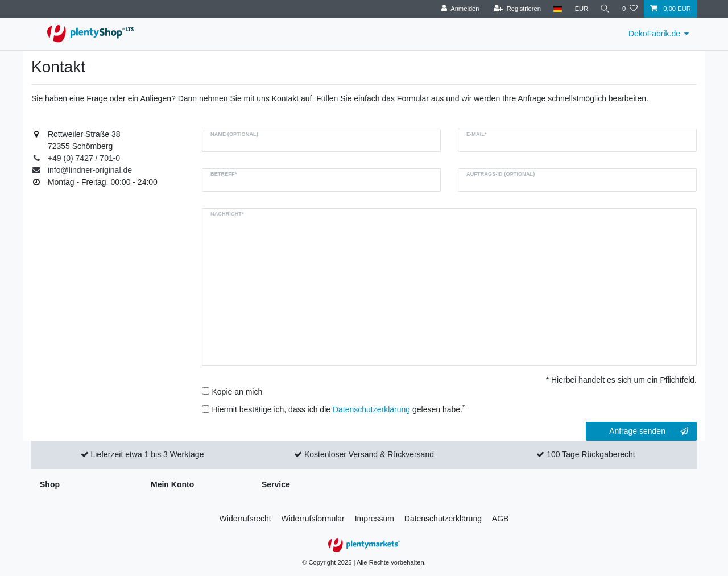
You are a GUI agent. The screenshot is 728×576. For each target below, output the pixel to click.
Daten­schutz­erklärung (443, 519)
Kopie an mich (237, 392)
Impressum (375, 519)
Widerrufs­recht (245, 519)
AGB (500, 519)
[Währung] (580, 9)
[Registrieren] (516, 9)
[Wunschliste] (630, 9)
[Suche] (605, 9)
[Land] (556, 9)
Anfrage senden (649, 432)
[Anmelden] (459, 9)
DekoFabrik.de (654, 34)
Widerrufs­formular (313, 519)
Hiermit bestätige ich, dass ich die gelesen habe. (339, 409)
